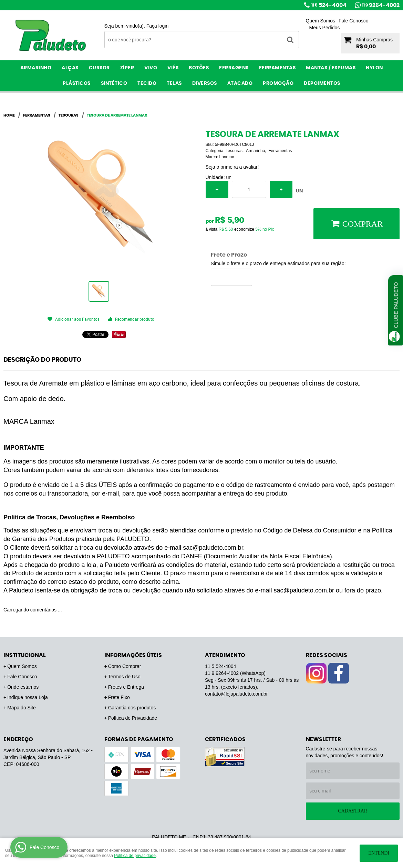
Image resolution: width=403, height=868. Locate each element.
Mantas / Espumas (331, 68)
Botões (199, 68)
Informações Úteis (133, 655)
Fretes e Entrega (126, 687)
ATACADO (240, 83)
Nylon (374, 68)
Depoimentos (322, 83)
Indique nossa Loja (28, 697)
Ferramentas (277, 68)
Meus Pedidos (325, 28)
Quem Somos (321, 21)
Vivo (151, 68)
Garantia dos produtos (132, 708)
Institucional (25, 655)
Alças (70, 68)
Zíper (127, 68)
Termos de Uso (124, 677)
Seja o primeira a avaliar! (232, 167)
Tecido (147, 83)
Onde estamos (23, 687)
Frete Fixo (119, 697)
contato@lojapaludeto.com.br (236, 694)
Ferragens (234, 68)
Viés (173, 68)
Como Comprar (125, 666)
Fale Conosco (353, 21)
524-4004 (329, 5)
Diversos (205, 83)
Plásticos (77, 83)
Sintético (114, 83)
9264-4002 (381, 5)
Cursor (99, 68)
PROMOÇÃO (278, 83)
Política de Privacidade (133, 718)
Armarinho (36, 68)
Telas (174, 83)
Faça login (158, 26)
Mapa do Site (22, 708)
